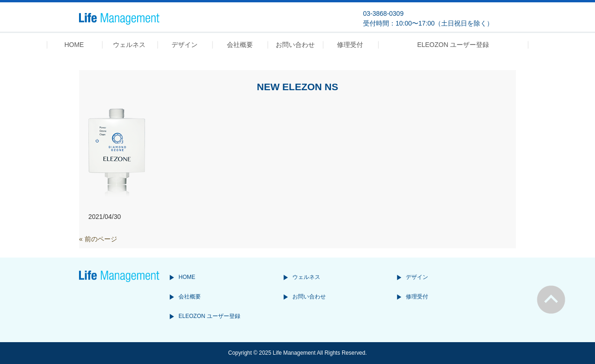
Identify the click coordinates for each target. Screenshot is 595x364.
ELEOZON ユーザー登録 (209, 316)
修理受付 (417, 297)
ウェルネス (306, 277)
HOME (187, 277)
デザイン (417, 277)
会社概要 (190, 297)
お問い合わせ (309, 297)
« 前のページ (98, 239)
